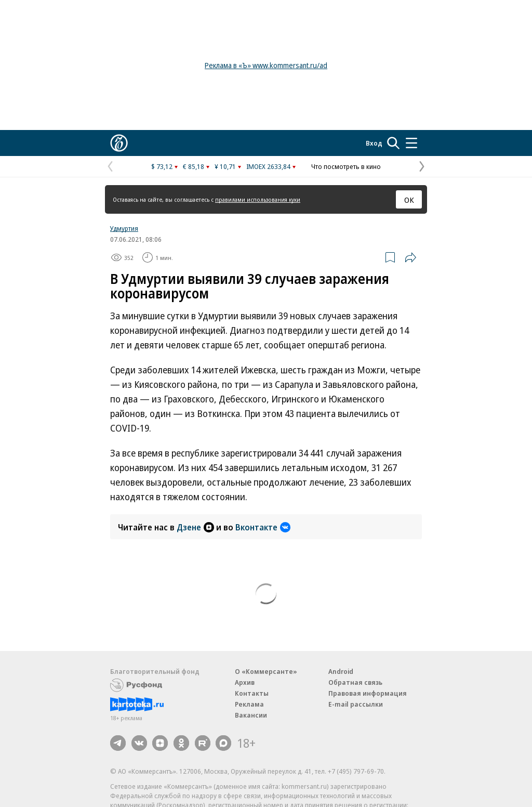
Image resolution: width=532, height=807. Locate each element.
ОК (409, 200)
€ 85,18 (194, 166)
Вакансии (251, 715)
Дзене (195, 527)
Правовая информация (368, 693)
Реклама (249, 704)
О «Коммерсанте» (266, 671)
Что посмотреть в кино (346, 166)
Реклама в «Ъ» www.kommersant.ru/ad (266, 65)
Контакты (252, 693)
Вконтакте (263, 527)
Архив (245, 682)
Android (341, 671)
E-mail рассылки (356, 704)
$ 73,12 (162, 166)
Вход (374, 143)
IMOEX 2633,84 (268, 166)
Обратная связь (355, 682)
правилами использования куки (258, 199)
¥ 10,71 (225, 166)
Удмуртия (124, 228)
